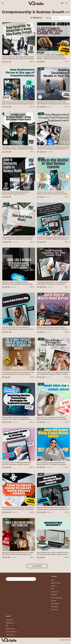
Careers (53, 587)
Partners (54, 602)
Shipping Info (10, 624)
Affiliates (54, 596)
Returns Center (10, 630)
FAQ (7, 627)
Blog (52, 581)
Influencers (54, 593)
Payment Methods (11, 633)
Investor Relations (57, 599)
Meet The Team (56, 584)
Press (53, 590)
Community (55, 611)
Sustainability (55, 605)
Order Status (10, 636)
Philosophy (54, 608)
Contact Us (9, 621)
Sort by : (49, 19)
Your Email (11, 580)
